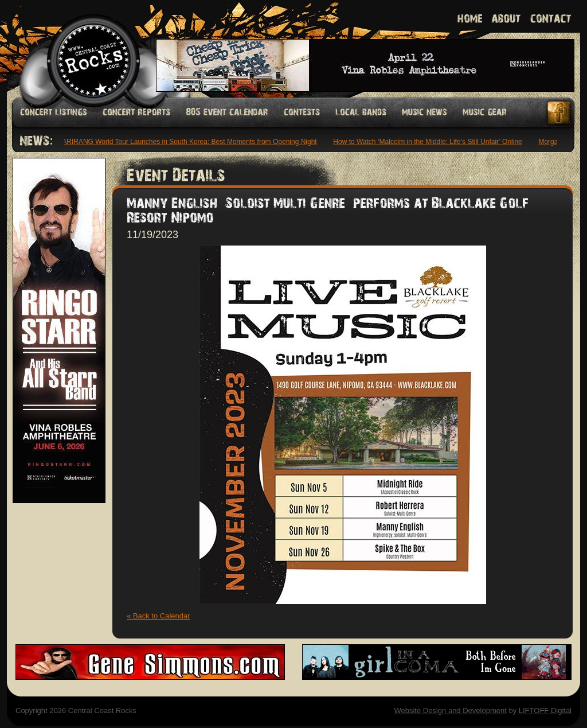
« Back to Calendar (159, 616)
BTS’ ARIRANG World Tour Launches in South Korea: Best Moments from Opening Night (183, 142)
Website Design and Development (450, 711)
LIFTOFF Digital (545, 711)
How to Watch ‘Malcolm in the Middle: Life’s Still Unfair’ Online (429, 142)
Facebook (559, 113)
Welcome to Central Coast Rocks (80, 48)
